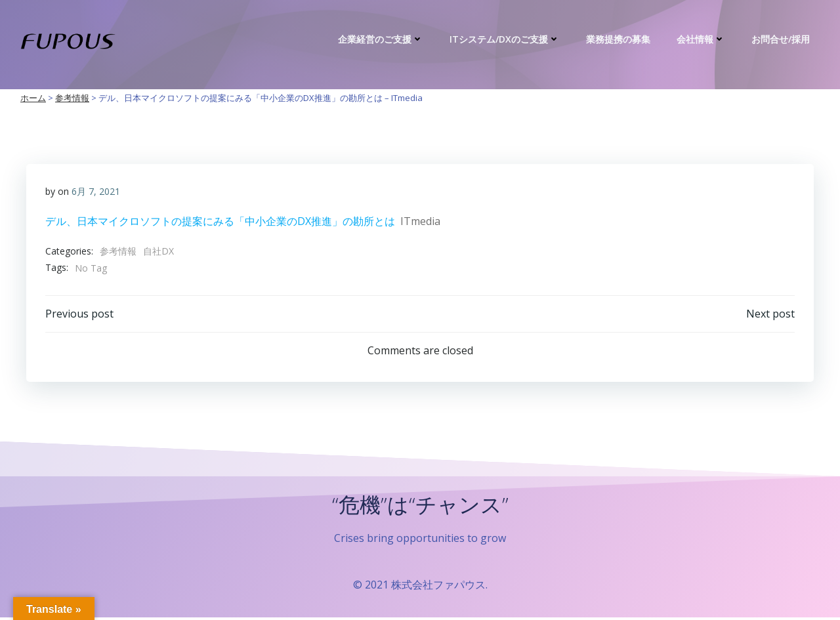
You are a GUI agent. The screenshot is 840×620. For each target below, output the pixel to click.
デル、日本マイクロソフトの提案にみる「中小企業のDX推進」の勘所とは (220, 221)
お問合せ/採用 (782, 39)
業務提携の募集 (619, 39)
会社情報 (702, 39)
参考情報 (118, 252)
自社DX (158, 252)
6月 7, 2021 (96, 192)
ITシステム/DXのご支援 (506, 39)
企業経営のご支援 (382, 39)
